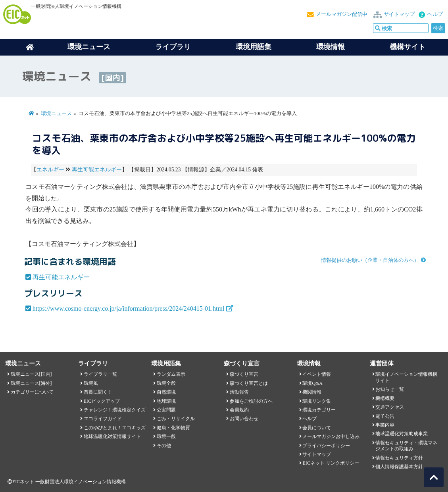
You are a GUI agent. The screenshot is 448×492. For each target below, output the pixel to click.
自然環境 (166, 392)
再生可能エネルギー (97, 170)
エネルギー (50, 170)
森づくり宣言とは (249, 383)
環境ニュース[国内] (31, 374)
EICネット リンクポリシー (331, 463)
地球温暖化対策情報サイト (112, 436)
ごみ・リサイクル (176, 419)
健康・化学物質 (173, 428)
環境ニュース (56, 113)
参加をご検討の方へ (251, 401)
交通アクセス (390, 407)
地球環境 (166, 401)
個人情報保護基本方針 (399, 467)
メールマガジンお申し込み (331, 436)
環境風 (91, 383)
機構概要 (385, 398)
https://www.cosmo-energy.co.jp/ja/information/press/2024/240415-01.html (129, 308)
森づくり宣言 (244, 374)
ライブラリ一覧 (100, 374)
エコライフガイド (103, 419)
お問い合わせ (244, 419)
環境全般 (166, 383)
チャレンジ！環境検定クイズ (115, 410)
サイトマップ (399, 14)
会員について (317, 428)
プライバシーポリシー (326, 446)
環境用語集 (254, 47)
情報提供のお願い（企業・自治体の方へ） (370, 260)
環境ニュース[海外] (31, 383)
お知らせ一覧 (390, 389)
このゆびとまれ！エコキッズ (115, 428)
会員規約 (239, 410)
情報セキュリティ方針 (399, 458)
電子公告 (385, 416)
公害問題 (166, 410)
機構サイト (408, 47)
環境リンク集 (317, 401)
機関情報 (312, 392)
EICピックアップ (102, 401)
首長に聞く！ (98, 392)
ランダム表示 (171, 374)
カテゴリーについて (32, 392)
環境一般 (166, 436)
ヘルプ (435, 14)
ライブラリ (173, 47)
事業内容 (385, 425)
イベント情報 (317, 374)
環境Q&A (312, 383)
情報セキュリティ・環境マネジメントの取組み (406, 446)
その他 (164, 446)
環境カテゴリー (319, 410)
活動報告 (239, 392)
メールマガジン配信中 (342, 14)
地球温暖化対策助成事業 (402, 434)
